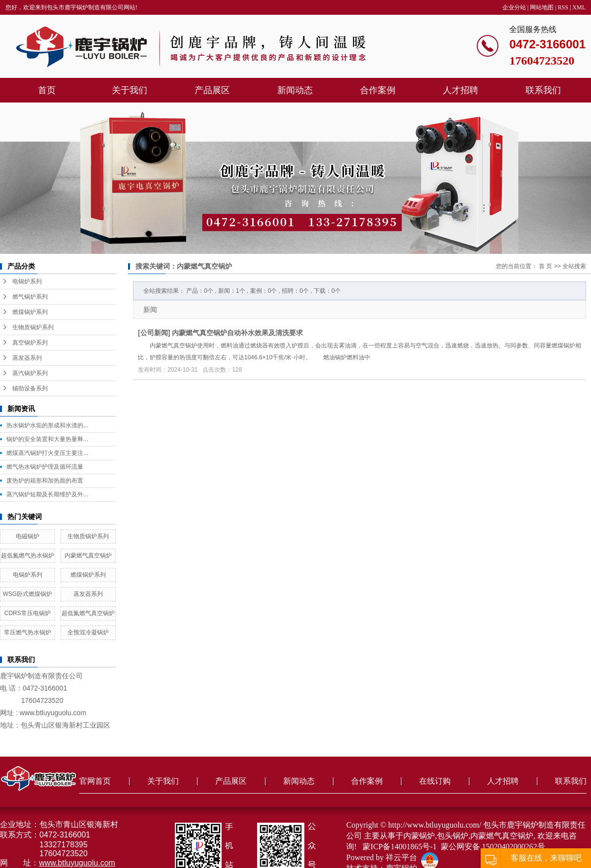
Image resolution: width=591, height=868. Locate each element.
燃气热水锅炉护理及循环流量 (45, 467)
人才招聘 (460, 90)
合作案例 (378, 90)
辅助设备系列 (30, 388)
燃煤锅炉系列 (30, 312)
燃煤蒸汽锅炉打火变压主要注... (47, 453)
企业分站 (514, 7)
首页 (47, 90)
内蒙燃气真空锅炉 (88, 556)
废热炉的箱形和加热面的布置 (45, 481)
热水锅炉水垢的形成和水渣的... (47, 425)
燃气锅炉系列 (30, 297)
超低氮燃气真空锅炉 (88, 613)
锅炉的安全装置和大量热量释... (47, 439)
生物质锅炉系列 (33, 327)
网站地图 (542, 7)
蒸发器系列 (27, 358)
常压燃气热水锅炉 (28, 632)
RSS (563, 7)
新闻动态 (295, 90)
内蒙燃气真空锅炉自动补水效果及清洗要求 (237, 333)
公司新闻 (154, 333)
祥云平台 (401, 857)
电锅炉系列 (27, 281)
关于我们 (130, 90)
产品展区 (212, 90)
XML (579, 7)
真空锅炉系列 (30, 343)
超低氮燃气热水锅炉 (28, 556)
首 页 (545, 266)
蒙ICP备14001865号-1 (399, 847)
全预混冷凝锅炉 (88, 632)
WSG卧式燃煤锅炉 (27, 594)
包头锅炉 (453, 836)
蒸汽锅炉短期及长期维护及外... (47, 494)
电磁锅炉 (28, 536)
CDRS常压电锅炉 (28, 613)
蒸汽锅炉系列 (30, 373)
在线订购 (435, 781)
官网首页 (95, 781)
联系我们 (543, 90)
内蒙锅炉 (419, 836)
